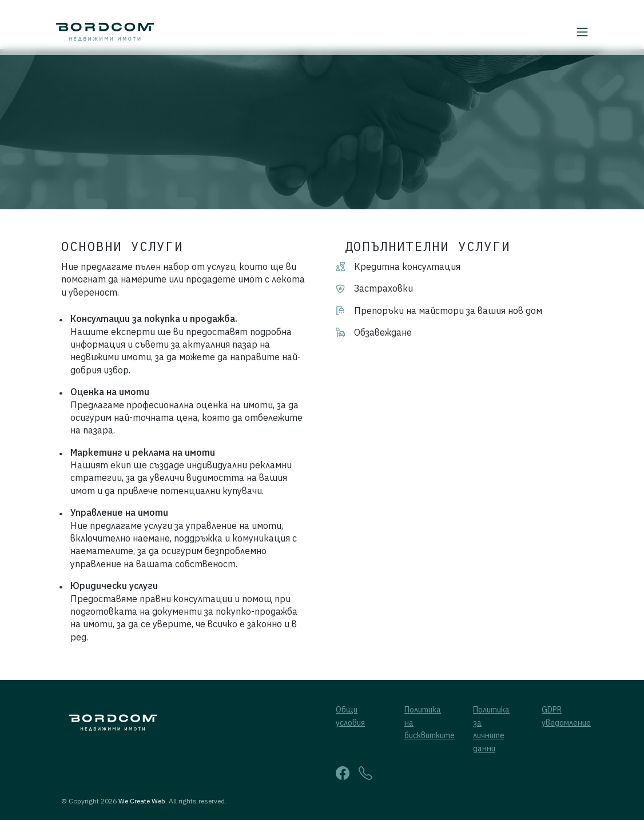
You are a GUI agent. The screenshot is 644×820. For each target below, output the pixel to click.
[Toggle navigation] (586, 32)
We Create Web (142, 801)
